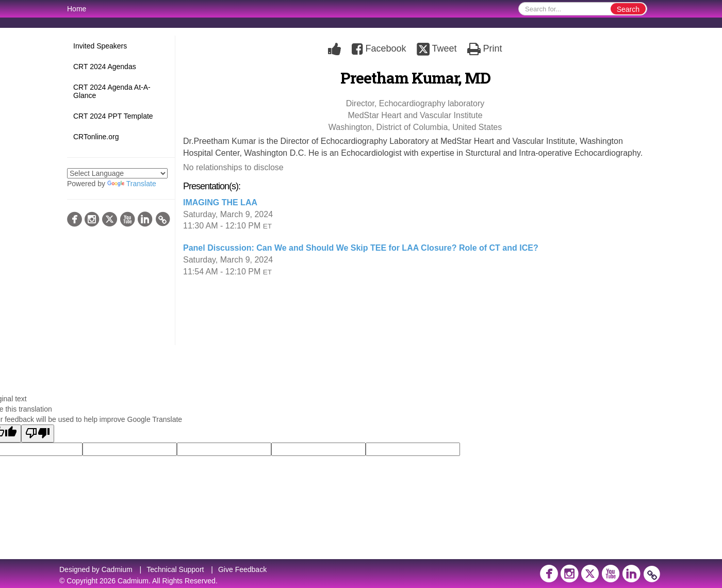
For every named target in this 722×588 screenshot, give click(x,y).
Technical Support (175, 569)
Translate (132, 184)
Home (77, 9)
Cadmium (117, 569)
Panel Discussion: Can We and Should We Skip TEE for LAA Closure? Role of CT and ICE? (361, 248)
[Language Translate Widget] (117, 173)
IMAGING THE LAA (220, 202)
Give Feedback (242, 569)
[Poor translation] (38, 434)
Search (628, 9)
